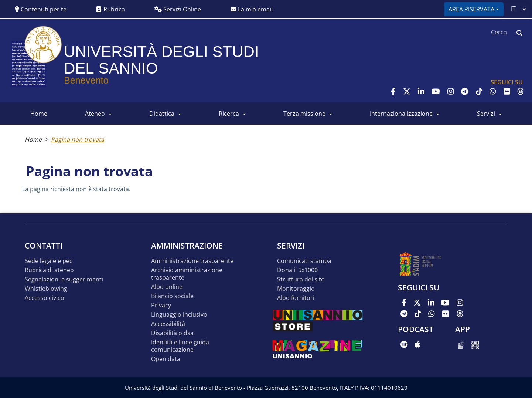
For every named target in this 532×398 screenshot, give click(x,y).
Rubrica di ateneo (49, 270)
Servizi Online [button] (178, 9)
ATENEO (95, 114)
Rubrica (110, 9)
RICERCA (229, 114)
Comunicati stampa (304, 261)
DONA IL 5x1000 (297, 270)
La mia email (252, 9)
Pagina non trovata (78, 139)
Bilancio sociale (172, 296)
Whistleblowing (46, 289)
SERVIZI (486, 114)
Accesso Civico (45, 298)
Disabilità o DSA (172, 333)
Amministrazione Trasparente (192, 261)
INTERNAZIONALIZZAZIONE (401, 114)
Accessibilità (168, 324)
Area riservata (471, 9)
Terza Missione (304, 114)
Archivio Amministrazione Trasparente (187, 274)
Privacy (161, 305)
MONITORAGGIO (296, 289)
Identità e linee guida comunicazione (180, 346)
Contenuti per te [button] (41, 9)
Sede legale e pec (49, 261)
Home (33, 139)
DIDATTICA (162, 114)
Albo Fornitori (296, 298)
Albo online (167, 287)
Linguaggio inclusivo (179, 315)
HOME (39, 114)
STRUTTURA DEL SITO (301, 279)
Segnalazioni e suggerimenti (64, 279)
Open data (166, 359)
